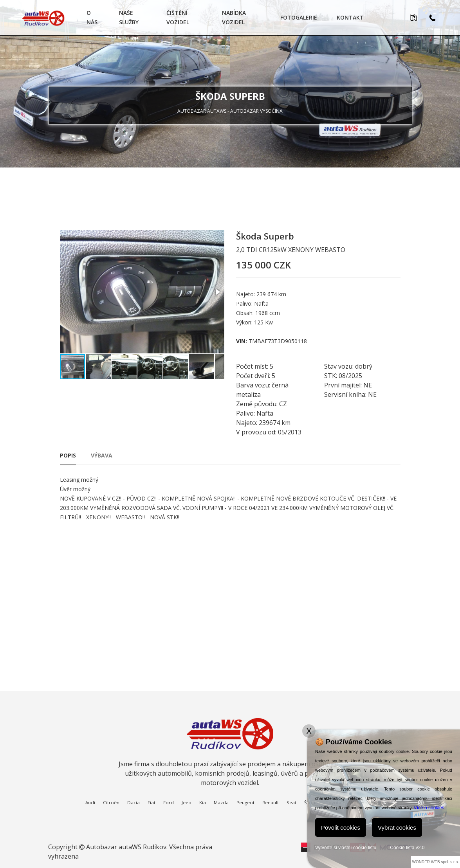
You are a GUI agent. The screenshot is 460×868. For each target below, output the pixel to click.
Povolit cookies (341, 827)
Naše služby (129, 17)
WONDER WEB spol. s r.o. (436, 862)
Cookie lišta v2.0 (407, 848)
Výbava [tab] (102, 455)
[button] (217, 292)
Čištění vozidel (178, 17)
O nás (92, 17)
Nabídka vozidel (234, 17)
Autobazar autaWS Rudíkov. (127, 847)
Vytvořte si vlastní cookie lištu (346, 848)
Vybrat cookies (397, 827)
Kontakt (350, 17)
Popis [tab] (68, 455)
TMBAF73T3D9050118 (278, 341)
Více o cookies (429, 808)
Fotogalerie (299, 17)
